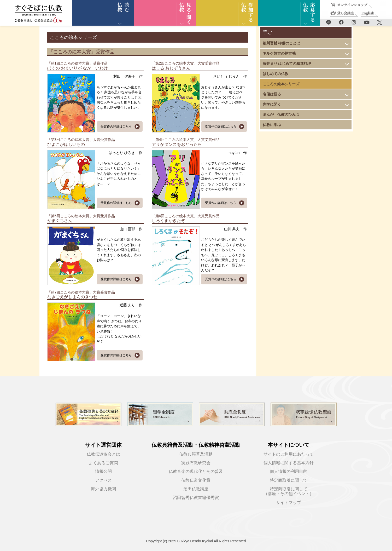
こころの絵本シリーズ (281, 84)
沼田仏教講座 (196, 489)
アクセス (103, 480)
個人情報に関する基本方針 (289, 463)
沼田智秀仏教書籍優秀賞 (196, 498)
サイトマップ (289, 503)
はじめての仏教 (276, 74)
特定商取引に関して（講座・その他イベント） (289, 491)
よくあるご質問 (103, 463)
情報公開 (103, 471)
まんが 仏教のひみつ (281, 114)
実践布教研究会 (196, 463)
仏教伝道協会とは (103, 454)
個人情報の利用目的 (289, 471)
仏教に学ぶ (272, 125)
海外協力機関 (103, 489)
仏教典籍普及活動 (196, 454)
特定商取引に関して (289, 480)
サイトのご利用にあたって (289, 454)
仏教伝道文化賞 (196, 480)
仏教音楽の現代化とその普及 (196, 471)
